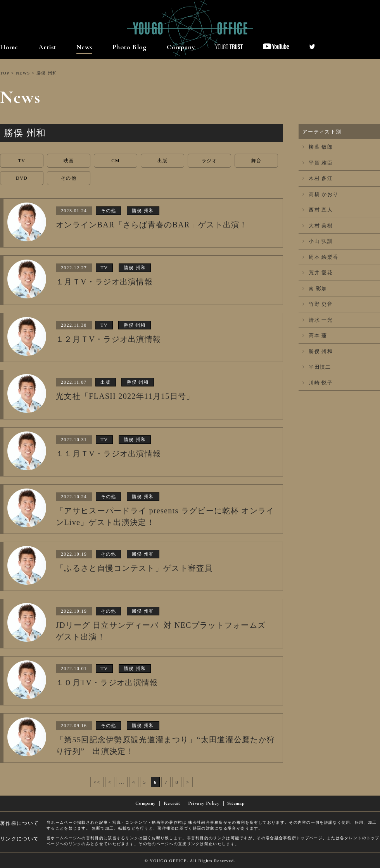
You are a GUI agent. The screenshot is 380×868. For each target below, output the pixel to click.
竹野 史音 (318, 304)
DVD (22, 178)
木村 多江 (318, 178)
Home (9, 47)
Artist (47, 47)
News (84, 47)
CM (115, 161)
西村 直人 (318, 210)
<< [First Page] (97, 782)
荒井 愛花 (318, 273)
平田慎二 (317, 367)
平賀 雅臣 (318, 163)
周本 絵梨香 (320, 257)
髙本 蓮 (315, 335)
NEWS (23, 73)
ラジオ (209, 161)
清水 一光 (318, 320)
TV (22, 161)
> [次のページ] (188, 782)
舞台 (256, 161)
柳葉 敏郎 (318, 147)
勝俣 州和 (318, 351)
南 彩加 (315, 288)
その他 (69, 178)
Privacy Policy (204, 803)
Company (181, 47)
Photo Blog (130, 47)
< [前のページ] (110, 782)
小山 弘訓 (318, 241)
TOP (5, 73)
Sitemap (236, 803)
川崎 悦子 (318, 383)
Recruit (172, 803)
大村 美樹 (318, 226)
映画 (69, 161)
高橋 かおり (320, 194)
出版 (163, 161)
